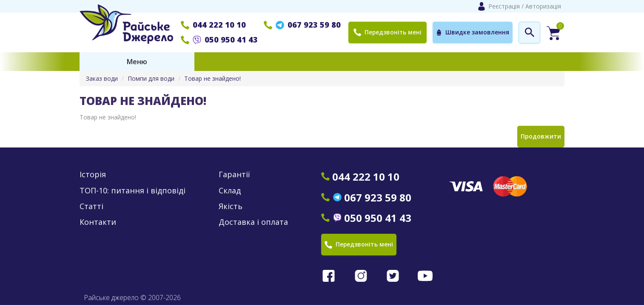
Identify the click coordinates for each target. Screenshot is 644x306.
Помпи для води (151, 78)
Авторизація (543, 6)
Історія (93, 174)
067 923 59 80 (302, 25)
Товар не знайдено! (212, 78)
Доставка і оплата (253, 222)
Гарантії (234, 174)
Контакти (98, 222)
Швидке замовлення (472, 33)
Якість (231, 206)
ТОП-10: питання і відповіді (133, 191)
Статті (91, 206)
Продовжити (541, 136)
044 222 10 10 (213, 25)
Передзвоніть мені (388, 32)
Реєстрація (504, 6)
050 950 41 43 (219, 40)
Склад (230, 191)
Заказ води (102, 78)
